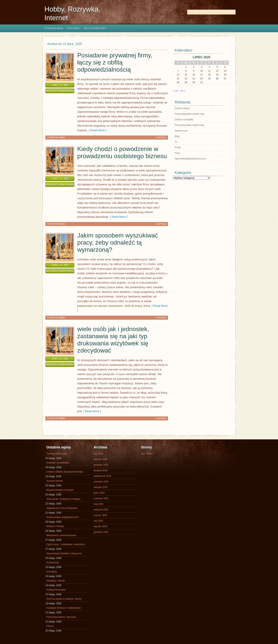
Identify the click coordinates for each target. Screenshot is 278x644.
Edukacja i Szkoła (56, 581)
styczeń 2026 (100, 459)
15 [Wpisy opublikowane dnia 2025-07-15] (186, 75)
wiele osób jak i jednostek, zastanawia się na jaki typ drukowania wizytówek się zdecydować (113, 340)
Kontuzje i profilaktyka (58, 463)
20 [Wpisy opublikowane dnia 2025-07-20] (225, 75)
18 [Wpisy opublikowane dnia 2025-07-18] (209, 75)
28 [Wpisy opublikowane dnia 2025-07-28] (178, 82)
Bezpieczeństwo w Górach (60, 490)
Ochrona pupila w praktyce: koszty (64, 599)
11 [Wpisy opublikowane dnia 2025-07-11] (209, 71)
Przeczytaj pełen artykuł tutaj (189, 114)
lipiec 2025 (99, 493)
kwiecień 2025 (101, 510)
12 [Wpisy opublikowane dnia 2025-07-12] (217, 71)
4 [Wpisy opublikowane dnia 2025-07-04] (209, 67)
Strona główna (54, 28)
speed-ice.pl (181, 131)
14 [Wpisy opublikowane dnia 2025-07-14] (178, 75)
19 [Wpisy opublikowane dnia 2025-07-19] (217, 75)
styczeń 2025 (100, 526)
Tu (176, 142)
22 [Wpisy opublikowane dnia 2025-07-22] (186, 79)
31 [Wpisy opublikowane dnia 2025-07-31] (201, 82)
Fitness (50, 626)
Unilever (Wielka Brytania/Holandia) (65, 472)
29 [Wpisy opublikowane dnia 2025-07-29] (186, 82)
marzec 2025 (100, 515)
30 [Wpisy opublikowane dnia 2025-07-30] (194, 82)
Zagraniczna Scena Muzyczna (62, 508)
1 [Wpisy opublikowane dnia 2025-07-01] (186, 67)
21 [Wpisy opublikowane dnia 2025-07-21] (178, 79)
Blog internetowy (95, 28)
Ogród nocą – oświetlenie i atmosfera (65, 544)
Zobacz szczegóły (184, 119)
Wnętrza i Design (55, 526)
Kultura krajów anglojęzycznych (62, 517)
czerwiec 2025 (101, 498)
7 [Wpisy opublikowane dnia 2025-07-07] (178, 71)
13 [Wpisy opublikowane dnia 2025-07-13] (225, 71)
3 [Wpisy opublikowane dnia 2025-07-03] (202, 67)
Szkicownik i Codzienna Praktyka (63, 499)
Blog (177, 136)
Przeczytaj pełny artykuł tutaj (189, 125)
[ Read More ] (97, 130)
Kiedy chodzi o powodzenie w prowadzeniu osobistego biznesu (122, 152)
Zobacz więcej (182, 108)
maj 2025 (98, 504)
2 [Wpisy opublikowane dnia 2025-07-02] (194, 67)
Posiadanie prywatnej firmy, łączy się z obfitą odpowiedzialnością (115, 62)
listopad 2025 (100, 470)
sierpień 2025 (101, 487)
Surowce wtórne (55, 481)
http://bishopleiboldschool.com (190, 159)
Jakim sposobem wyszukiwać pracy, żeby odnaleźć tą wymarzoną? (118, 242)
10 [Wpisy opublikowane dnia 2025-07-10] (201, 71)
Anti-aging (52, 572)
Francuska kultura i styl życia (61, 617)
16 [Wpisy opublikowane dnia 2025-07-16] (194, 75)
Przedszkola (53, 563)
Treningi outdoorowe (57, 454)
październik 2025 (102, 476)
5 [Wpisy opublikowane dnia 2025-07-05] (217, 67)
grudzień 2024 (101, 532)
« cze (176, 91)
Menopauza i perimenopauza (61, 535)
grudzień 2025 (101, 465)
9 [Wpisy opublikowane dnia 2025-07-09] (194, 71)
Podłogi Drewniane (56, 590)
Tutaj (177, 153)
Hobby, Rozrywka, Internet (72, 14)
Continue (161, 138)
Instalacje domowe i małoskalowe (64, 608)
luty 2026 (98, 454)
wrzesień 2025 (101, 482)
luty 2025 (98, 521)
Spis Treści (74, 28)
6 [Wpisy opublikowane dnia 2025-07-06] (225, 67)
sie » (183, 91)
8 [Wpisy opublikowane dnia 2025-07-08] (186, 71)
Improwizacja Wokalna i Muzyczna (64, 553)
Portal (178, 147)
